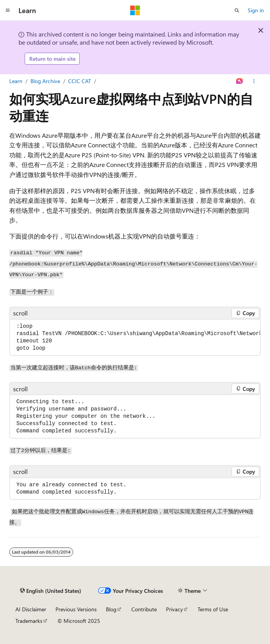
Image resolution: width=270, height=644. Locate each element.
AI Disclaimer (31, 609)
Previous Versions (76, 609)
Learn (16, 81)
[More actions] (254, 81)
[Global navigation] (8, 10)
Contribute (144, 609)
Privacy (174, 609)
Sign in (256, 10)
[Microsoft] (135, 10)
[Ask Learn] (240, 81)
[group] (135, 337)
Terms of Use (213, 609)
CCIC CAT (80, 81)
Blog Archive (45, 81)
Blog (111, 609)
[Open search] (237, 10)
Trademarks (29, 621)
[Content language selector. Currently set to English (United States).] (51, 591)
